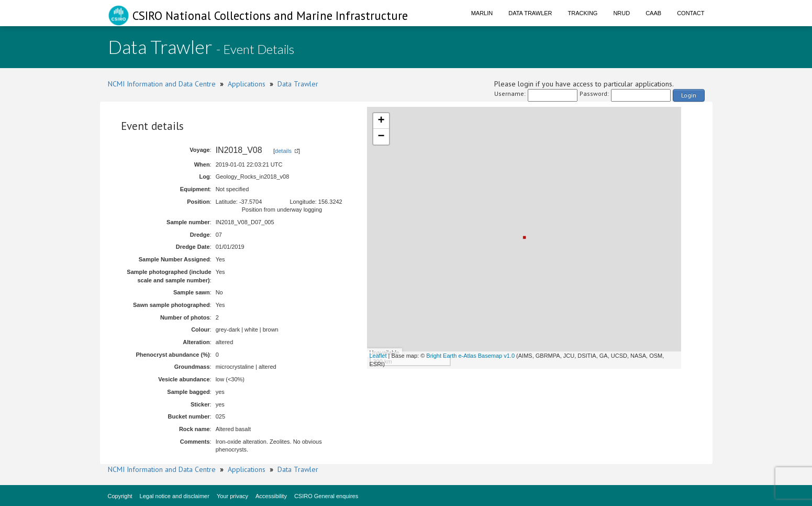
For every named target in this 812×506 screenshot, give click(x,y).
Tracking (583, 13)
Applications (247, 84)
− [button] (381, 137)
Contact (691, 13)
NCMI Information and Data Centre (162, 84)
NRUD (621, 13)
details (283, 151)
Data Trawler (530, 13)
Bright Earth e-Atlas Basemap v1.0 (470, 356)
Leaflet (378, 356)
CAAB (653, 13)
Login (689, 95)
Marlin (482, 13)
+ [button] (381, 121)
